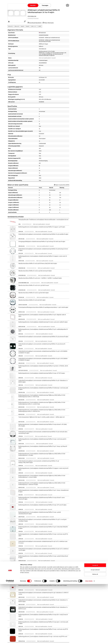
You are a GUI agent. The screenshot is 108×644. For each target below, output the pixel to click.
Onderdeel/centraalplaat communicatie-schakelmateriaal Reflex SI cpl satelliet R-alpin (43, 234)
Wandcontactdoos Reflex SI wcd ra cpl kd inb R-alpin (34, 293)
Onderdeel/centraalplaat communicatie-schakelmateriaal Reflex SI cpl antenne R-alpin (43, 337)
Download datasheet (35, 23)
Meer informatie (49, 23)
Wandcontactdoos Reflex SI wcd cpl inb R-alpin (32, 300)
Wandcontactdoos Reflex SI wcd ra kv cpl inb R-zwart (34, 285)
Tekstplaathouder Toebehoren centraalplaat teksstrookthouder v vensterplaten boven (43, 220)
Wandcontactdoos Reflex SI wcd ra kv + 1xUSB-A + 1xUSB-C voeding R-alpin (40, 278)
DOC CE (34, 26)
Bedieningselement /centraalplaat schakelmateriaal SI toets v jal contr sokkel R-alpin (43, 322)
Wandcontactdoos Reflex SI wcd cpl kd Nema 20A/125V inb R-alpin (38, 263)
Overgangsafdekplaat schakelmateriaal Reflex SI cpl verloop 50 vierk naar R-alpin (42, 241)
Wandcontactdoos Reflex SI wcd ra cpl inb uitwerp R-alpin (35, 271)
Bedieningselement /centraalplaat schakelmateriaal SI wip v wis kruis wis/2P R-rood (43, 636)
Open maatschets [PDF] (62, 185)
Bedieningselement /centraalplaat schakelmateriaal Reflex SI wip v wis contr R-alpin (43, 585)
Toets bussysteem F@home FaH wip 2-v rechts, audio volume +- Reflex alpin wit (42, 417)
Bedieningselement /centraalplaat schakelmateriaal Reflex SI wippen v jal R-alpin (42, 227)
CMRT (40, 26)
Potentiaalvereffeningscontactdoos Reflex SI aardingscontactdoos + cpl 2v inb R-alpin (43, 307)
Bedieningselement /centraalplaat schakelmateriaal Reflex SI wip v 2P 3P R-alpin (42, 373)
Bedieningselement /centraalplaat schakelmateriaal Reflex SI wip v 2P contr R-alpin (42, 505)
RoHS (22, 26)
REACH (10, 26)
